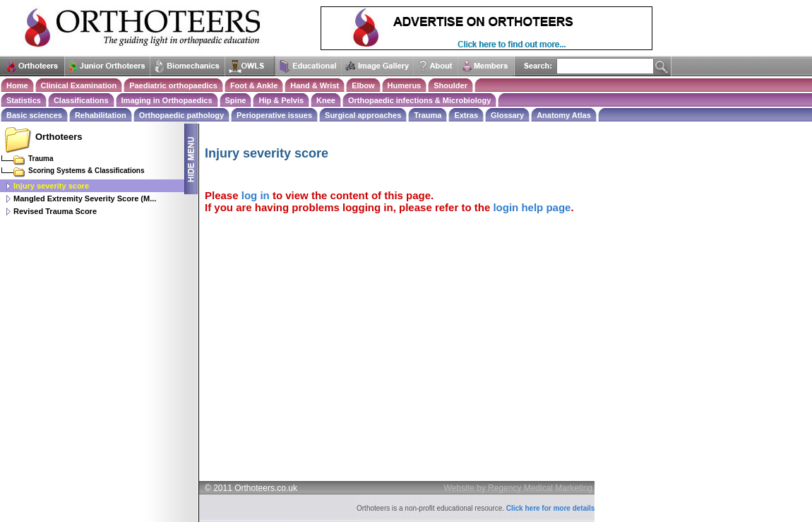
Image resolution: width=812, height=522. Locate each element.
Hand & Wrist (315, 85)
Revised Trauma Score (55, 211)
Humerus (405, 85)
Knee (326, 100)
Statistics (24, 100)
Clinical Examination (79, 85)
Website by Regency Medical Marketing (519, 488)
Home (17, 85)
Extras (466, 115)
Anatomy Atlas (564, 115)
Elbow (363, 85)
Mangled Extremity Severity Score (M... (85, 198)
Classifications (81, 100)
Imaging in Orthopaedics (167, 100)
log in (256, 195)
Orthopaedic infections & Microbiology (419, 100)
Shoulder (450, 85)
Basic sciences (34, 115)
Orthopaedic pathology (181, 115)
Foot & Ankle (254, 85)
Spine (236, 100)
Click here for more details (551, 508)
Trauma (428, 115)
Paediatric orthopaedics (173, 85)
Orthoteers (59, 137)
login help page (532, 207)
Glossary (507, 115)
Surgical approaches (363, 115)
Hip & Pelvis (281, 100)
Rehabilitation (101, 115)
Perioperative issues (274, 115)
